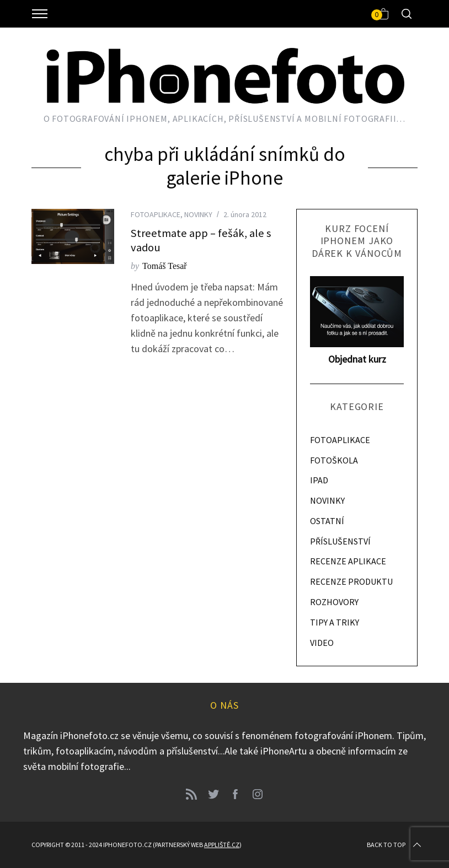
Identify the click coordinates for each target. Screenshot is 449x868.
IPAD (319, 480)
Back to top (395, 845)
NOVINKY (198, 214)
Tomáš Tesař (165, 266)
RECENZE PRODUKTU (351, 581)
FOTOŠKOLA (334, 460)
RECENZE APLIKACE (348, 561)
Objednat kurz (357, 359)
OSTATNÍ (327, 521)
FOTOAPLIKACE (156, 214)
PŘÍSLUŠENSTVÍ (340, 541)
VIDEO (322, 643)
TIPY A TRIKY (335, 622)
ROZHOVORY (334, 602)
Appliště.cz (222, 845)
